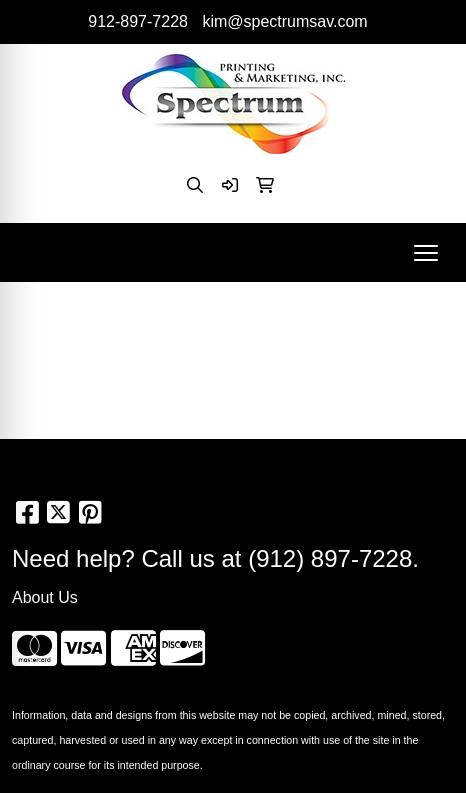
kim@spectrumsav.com (284, 21)
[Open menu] (426, 253)
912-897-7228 (138, 21)
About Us (45, 597)
